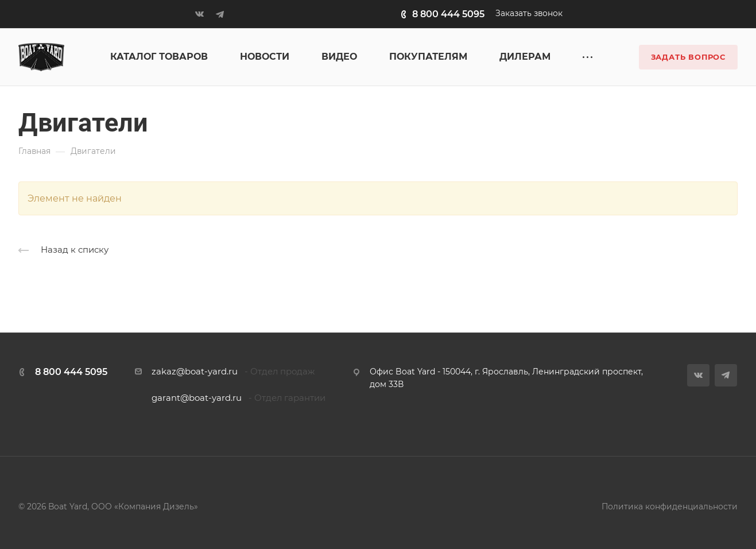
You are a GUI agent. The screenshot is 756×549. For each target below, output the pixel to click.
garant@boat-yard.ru (197, 398)
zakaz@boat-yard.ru (195, 372)
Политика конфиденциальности (670, 507)
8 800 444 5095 (448, 14)
